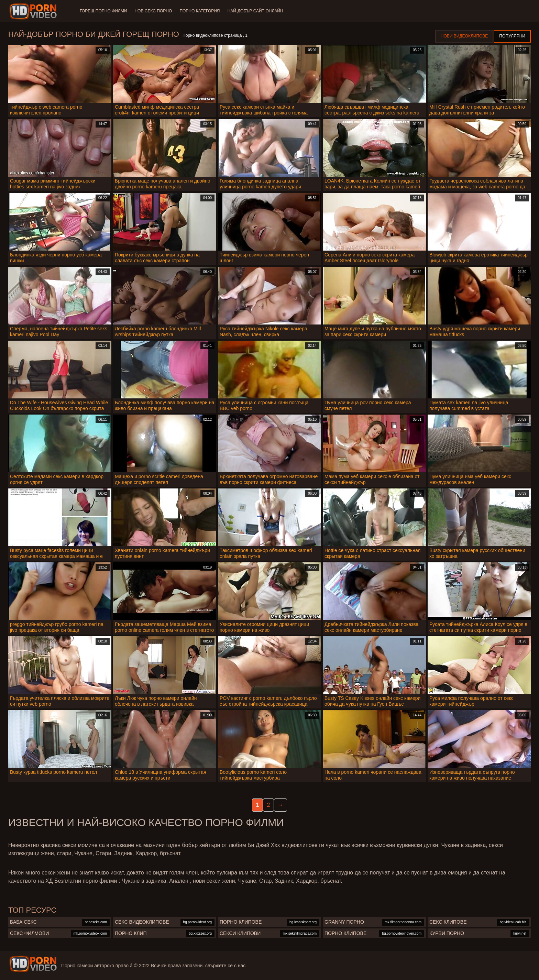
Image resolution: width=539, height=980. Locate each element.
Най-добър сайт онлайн (257, 11)
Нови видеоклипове (464, 36)
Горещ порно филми (103, 11)
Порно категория (201, 11)
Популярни (512, 36)
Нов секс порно (154, 11)
